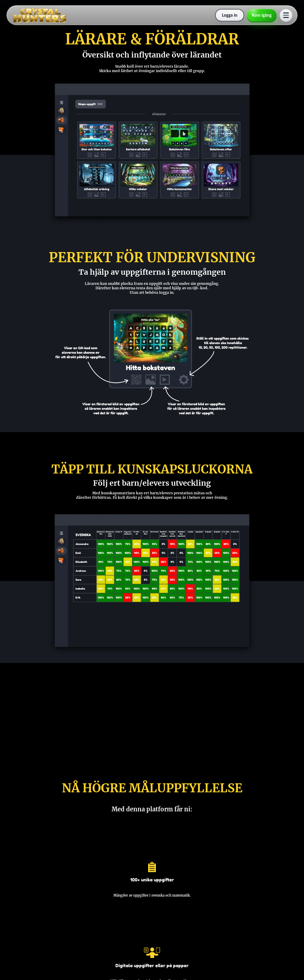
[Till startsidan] (40, 15)
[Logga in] (230, 15)
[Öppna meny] (286, 15)
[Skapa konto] (262, 15)
